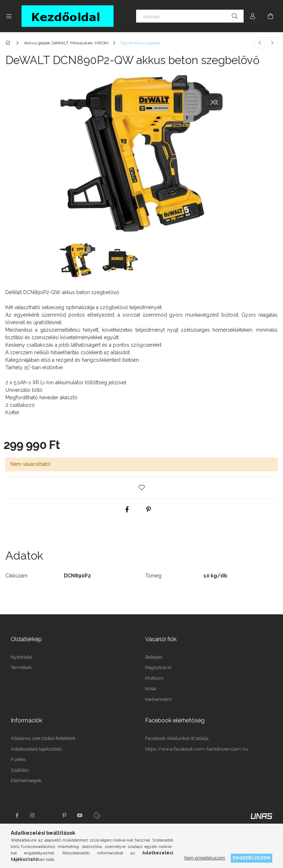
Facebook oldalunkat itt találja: (177, 738)
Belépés (154, 657)
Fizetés (18, 759)
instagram (33, 815)
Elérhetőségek (26, 781)
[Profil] (253, 16)
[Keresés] (190, 16)
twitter (48, 815)
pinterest (64, 815)
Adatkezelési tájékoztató (36, 749)
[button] (141, 488)
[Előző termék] (260, 43)
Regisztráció (158, 667)
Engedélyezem (251, 858)
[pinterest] (149, 509)
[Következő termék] (272, 43)
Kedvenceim (159, 699)
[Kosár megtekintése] (270, 16)
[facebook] (127, 509)
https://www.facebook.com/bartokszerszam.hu (197, 749)
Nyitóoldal (22, 657)
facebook (17, 815)
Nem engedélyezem (205, 858)
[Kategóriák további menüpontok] (9, 16)
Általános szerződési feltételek (43, 738)
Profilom (154, 678)
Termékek (21, 667)
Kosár (151, 689)
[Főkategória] (9, 43)
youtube (80, 815)
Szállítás (20, 770)
